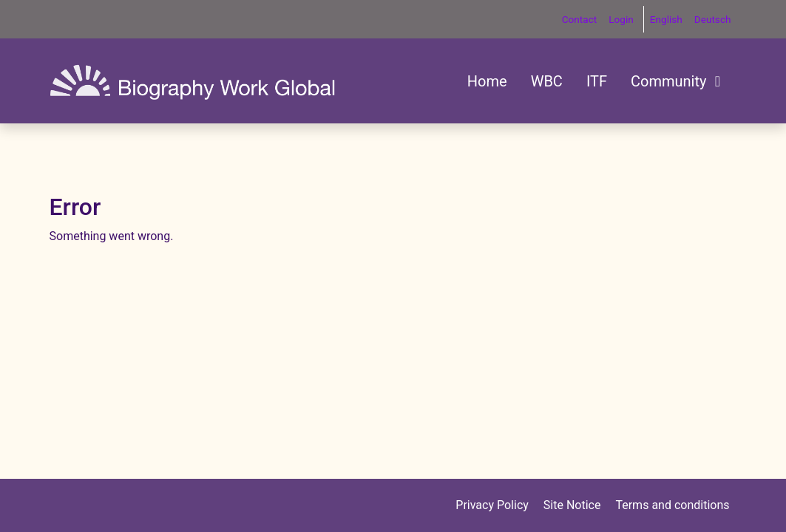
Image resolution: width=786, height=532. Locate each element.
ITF (597, 81)
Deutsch (713, 19)
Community (678, 81)
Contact (580, 19)
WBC (547, 81)
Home (487, 81)
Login (621, 19)
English (666, 19)
